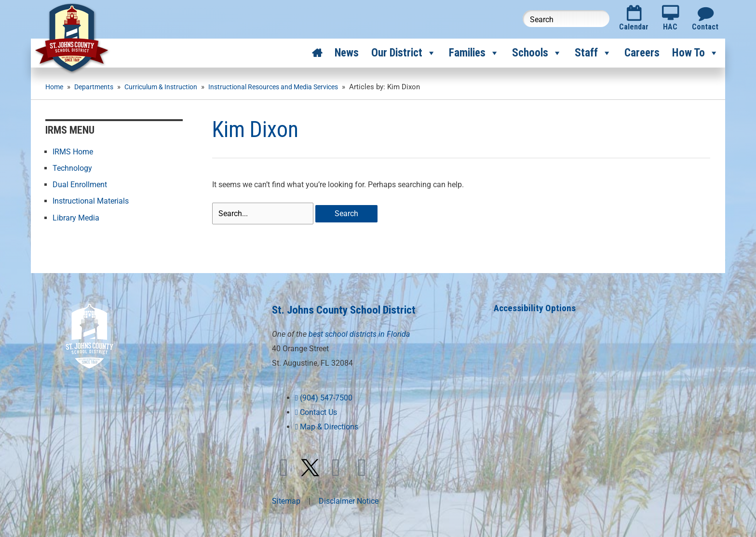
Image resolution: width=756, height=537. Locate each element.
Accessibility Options (536, 307)
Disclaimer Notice (349, 500)
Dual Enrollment (80, 184)
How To (695, 53)
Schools (537, 53)
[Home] (317, 53)
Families (474, 53)
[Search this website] (566, 19)
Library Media (76, 217)
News (347, 53)
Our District (404, 53)
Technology (72, 168)
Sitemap (286, 500)
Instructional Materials (91, 200)
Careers (642, 53)
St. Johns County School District (350, 309)
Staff (593, 53)
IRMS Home (73, 151)
